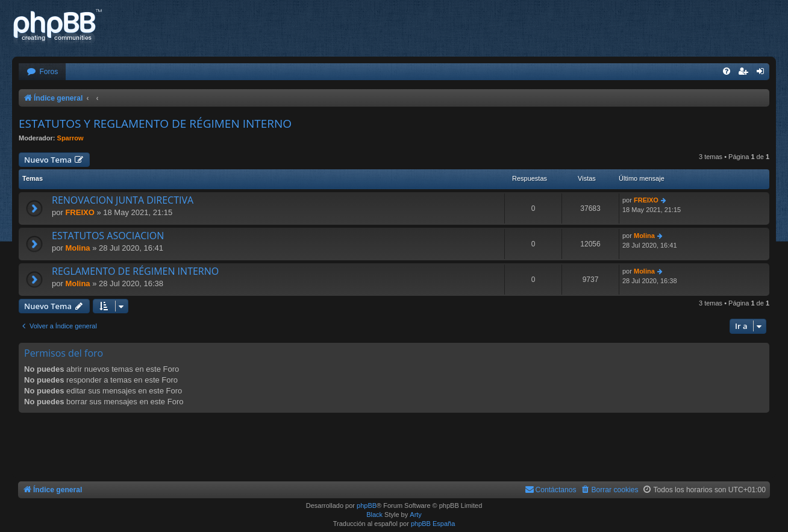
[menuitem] (42, 72)
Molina (77, 248)
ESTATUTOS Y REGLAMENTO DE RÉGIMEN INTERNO (155, 124)
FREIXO (80, 212)
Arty (416, 515)
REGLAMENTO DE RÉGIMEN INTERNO (135, 271)
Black (374, 515)
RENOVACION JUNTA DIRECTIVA (123, 200)
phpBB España (433, 524)
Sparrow (70, 138)
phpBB (367, 505)
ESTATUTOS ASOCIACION (108, 236)
